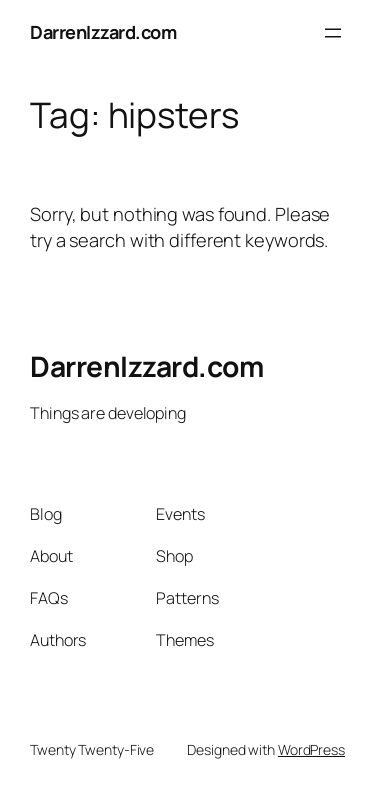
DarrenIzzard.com (103, 32)
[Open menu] (333, 33)
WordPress (311, 749)
